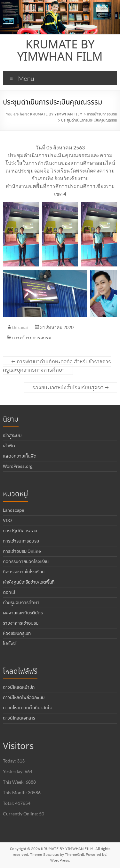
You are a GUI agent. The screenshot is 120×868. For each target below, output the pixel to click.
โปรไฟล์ (10, 644)
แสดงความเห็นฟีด (20, 456)
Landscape (14, 510)
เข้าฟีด (9, 446)
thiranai (20, 327)
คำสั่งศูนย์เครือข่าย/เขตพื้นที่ (29, 582)
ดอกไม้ (9, 592)
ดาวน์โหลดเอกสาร (19, 718)
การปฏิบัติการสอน (20, 531)
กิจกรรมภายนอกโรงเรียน (26, 561)
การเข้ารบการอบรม (32, 337)
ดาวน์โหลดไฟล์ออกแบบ (24, 698)
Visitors (18, 747)
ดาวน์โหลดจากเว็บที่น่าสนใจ (27, 708)
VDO (7, 520)
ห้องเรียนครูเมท (17, 633)
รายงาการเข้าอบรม (21, 623)
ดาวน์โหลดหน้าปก (19, 687)
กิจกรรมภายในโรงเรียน (24, 572)
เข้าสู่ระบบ (12, 435)
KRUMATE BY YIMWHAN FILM (60, 51)
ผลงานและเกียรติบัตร (23, 613)
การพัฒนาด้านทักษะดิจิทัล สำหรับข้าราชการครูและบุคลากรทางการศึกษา (57, 366)
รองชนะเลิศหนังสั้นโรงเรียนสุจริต (71, 387)
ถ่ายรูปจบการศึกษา (21, 603)
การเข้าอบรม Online (22, 551)
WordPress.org (18, 466)
